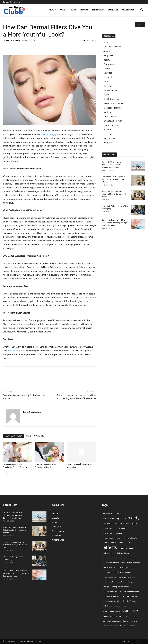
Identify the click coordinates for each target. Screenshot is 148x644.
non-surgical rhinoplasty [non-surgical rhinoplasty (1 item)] (123, 572)
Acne (74, 10)
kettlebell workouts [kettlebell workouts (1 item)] (111, 567)
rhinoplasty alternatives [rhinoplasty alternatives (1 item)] (112, 601)
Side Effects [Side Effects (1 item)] (108, 606)
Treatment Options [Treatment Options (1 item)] (127, 626)
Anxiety (64, 10)
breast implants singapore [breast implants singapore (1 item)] (113, 533)
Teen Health (98, 10)
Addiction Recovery (112, 47)
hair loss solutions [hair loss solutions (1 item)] (126, 558)
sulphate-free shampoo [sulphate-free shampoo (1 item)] (112, 621)
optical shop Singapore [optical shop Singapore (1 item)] (112, 591)
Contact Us (7, 2)
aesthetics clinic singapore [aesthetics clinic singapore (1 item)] (113, 519)
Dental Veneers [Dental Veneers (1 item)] (124, 543)
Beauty (107, 60)
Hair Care (108, 86)
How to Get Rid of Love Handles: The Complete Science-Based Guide (111, 165)
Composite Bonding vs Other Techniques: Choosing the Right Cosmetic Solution (115, 223)
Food (106, 82)
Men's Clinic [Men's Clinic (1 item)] (108, 572)
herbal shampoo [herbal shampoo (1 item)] (134, 563)
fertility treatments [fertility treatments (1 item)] (126, 548)
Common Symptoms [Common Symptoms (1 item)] (131, 538)
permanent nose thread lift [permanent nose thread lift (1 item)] (114, 596)
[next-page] (9, 473)
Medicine (84, 10)
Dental (107, 68)
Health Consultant (112, 99)
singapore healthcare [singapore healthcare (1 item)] (112, 611)
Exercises (113, 10)
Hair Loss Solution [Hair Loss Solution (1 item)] (110, 558)
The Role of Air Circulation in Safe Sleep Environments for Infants (114, 179)
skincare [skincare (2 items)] (130, 610)
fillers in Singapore (51, 134)
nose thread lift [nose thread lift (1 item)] (109, 582)
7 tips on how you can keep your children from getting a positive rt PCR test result (76, 397)
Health (53, 10)
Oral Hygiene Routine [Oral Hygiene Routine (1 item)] (131, 591)
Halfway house (110, 90)
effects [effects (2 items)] (110, 547)
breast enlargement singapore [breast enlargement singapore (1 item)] (115, 528)
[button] (142, 10)
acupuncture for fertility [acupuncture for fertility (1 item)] (113, 513)
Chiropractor (109, 64)
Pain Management (112, 125)
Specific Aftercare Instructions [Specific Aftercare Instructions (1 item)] (115, 616)
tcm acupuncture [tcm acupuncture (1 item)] (130, 621)
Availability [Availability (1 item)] (107, 524)
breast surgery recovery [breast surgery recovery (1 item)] (112, 538)
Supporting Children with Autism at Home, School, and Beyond (114, 194)
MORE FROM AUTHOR (36, 436)
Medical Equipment (112, 108)
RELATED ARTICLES (14, 436)
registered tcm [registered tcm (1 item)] (132, 596)
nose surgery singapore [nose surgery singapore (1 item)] (127, 577)
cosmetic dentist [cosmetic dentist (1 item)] (110, 543)
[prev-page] (5, 473)
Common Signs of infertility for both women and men (24, 397)
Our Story (18, 2)
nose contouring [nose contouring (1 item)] (110, 577)
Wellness (108, 143)
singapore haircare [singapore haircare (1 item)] (121, 606)
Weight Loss (128, 10)
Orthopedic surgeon (113, 121)
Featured (108, 77)
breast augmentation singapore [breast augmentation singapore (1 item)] (125, 524)
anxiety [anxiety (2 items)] (132, 518)
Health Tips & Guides (113, 103)
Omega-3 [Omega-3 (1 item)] (107, 587)
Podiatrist (108, 130)
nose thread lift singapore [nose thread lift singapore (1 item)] (127, 582)
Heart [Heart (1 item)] (123, 563)
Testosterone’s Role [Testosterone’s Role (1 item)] (111, 626)
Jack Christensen (13, 40)
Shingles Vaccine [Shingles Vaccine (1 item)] (129, 601)
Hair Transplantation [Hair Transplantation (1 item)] (111, 563)
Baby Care (108, 55)
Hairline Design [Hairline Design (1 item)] (123, 553)
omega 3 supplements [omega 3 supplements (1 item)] (121, 587)
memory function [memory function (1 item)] (127, 567)
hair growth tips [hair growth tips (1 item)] (109, 553)
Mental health (110, 116)
